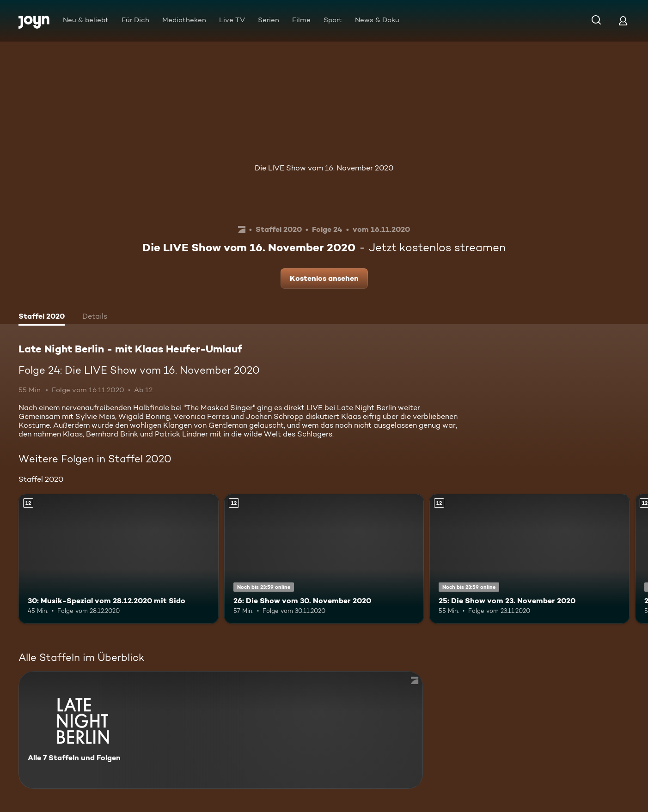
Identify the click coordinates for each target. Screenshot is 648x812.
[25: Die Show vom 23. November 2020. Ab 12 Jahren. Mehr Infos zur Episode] (529, 559)
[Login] (623, 21)
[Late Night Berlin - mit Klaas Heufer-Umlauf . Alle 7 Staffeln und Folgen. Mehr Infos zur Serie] (221, 730)
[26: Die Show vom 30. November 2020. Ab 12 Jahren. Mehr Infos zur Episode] (324, 559)
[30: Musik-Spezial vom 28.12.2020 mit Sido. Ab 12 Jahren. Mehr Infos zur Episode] (119, 559)
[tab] (42, 317)
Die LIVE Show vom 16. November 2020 (324, 168)
